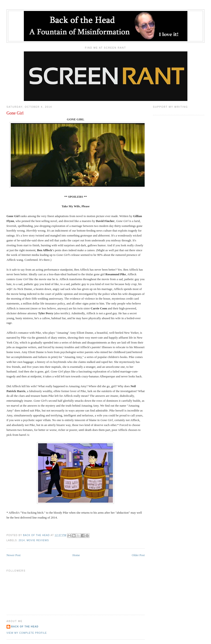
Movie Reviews (38, 540)
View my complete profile (27, 633)
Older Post (138, 555)
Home (76, 555)
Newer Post (14, 555)
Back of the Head (25, 627)
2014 (22, 540)
